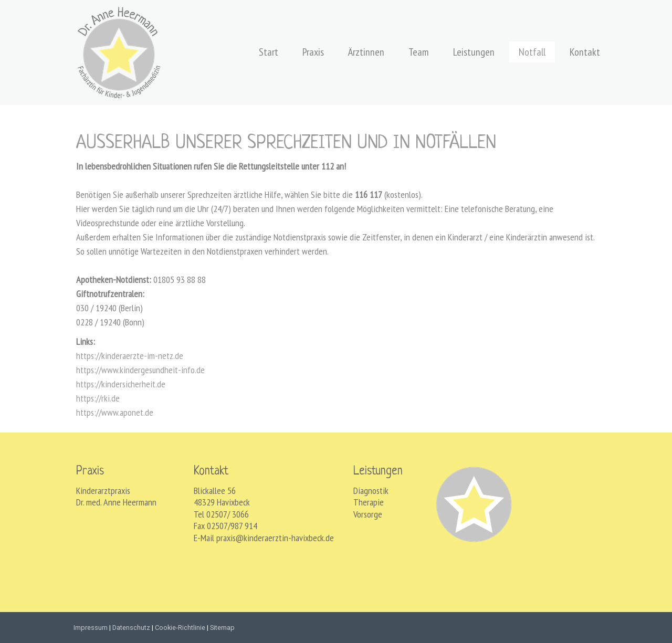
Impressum (91, 628)
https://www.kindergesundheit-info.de (140, 370)
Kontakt (585, 52)
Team (419, 52)
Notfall (532, 52)
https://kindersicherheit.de (121, 384)
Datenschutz (131, 628)
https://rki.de (98, 398)
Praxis (313, 52)
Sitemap (222, 628)
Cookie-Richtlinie (180, 628)
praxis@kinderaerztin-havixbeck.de (275, 538)
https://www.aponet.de (115, 412)
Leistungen (474, 52)
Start (269, 52)
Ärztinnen (366, 52)
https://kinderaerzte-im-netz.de (130, 356)
